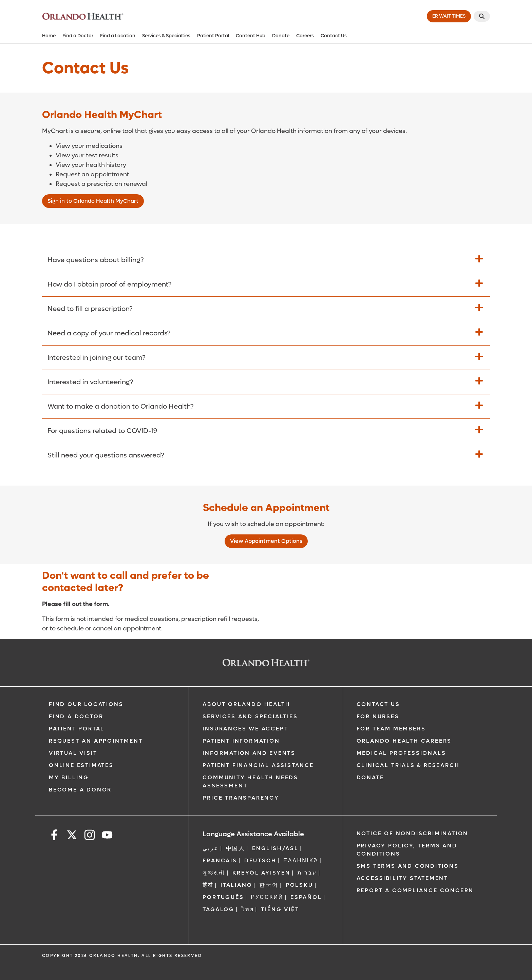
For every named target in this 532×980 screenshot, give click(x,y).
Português (223, 897)
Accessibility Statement (402, 878)
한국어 (269, 885)
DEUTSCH (260, 860)
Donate (281, 36)
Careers (305, 36)
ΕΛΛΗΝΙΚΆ (301, 860)
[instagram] (90, 836)
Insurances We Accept (245, 729)
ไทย (248, 909)
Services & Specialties (166, 36)
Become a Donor (80, 790)
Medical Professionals (401, 753)
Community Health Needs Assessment (250, 781)
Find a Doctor (78, 36)
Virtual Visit (73, 753)
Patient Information (241, 741)
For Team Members (391, 729)
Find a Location (118, 36)
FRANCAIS (220, 860)
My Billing (69, 777)
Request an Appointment (96, 741)
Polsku (299, 885)
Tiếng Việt (280, 909)
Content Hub (251, 36)
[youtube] (107, 836)
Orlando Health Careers (404, 741)
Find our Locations (86, 704)
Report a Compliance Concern (415, 890)
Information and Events (249, 753)
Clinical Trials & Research (408, 765)
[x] (72, 836)
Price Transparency (241, 798)
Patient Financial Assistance (258, 765)
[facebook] (54, 836)
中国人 (235, 848)
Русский (267, 897)
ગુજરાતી (214, 873)
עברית (307, 873)
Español (306, 897)
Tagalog (218, 909)
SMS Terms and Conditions (408, 866)
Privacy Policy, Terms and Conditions (407, 850)
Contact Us (334, 36)
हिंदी (208, 885)
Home (49, 36)
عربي (211, 848)
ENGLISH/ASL (275, 848)
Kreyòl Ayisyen (261, 873)
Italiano (236, 885)
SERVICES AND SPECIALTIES (250, 716)
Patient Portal (213, 36)
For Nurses (378, 716)
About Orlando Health (246, 704)
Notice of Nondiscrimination (413, 833)
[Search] (482, 16)
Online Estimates (81, 765)
